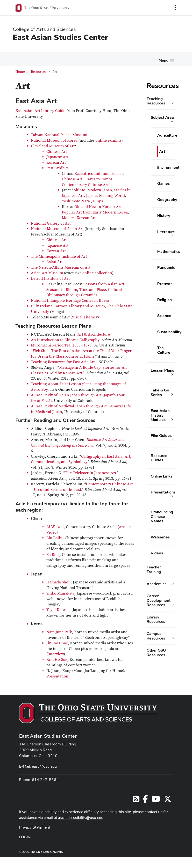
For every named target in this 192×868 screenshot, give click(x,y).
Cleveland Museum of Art (53, 146)
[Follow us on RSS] (136, 800)
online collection (97, 273)
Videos (157, 553)
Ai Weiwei (55, 527)
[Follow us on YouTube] (156, 800)
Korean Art (56, 162)
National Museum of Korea (54, 140)
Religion (164, 300)
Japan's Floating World (105, 196)
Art (162, 151)
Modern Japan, (101, 190)
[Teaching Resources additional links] (173, 103)
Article (125, 527)
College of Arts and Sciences (44, 29)
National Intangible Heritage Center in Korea (70, 301)
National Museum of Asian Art (57, 229)
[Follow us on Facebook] (145, 800)
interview (56, 654)
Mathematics (169, 252)
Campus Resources (156, 636)
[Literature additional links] (172, 236)
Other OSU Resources (156, 652)
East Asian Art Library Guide (41, 111)
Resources (39, 72)
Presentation (57, 676)
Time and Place (92, 290)
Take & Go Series (160, 392)
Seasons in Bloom (62, 290)
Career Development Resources (159, 600)
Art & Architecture (94, 334)
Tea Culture (164, 350)
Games (164, 183)
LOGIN (25, 837)
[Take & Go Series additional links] (172, 395)
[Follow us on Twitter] (168, 800)
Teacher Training (154, 569)
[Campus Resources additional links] (173, 638)
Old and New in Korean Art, (99, 207)
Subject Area (162, 117)
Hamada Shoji (58, 582)
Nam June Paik (59, 632)
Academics (156, 584)
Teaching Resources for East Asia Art (63, 362)
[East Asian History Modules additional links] (172, 419)
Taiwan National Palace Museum (59, 135)
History (164, 216)
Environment (168, 167)
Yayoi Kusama (58, 610)
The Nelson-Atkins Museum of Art (61, 267)
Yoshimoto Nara (76, 201)
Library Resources (156, 619)
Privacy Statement (35, 827)
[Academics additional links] (173, 584)
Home (20, 72)
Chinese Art (57, 152)
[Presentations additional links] (172, 496)
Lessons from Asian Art (104, 284)
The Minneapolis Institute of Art (59, 257)
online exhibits (108, 140)
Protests (165, 284)
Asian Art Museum (47, 273)
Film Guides (161, 436)
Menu (164, 60)
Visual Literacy (85, 317)
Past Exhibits (57, 168)
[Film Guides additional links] (172, 440)
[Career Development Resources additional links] (173, 605)
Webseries (160, 537)
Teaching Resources (156, 101)
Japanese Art (57, 157)
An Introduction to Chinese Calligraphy (65, 340)
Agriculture (167, 135)
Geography (167, 200)
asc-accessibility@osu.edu (81, 818)
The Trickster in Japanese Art (91, 473)
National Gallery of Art (51, 223)
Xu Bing (53, 555)
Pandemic (166, 268)
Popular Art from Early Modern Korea (95, 212)
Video (51, 532)
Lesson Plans (162, 370)
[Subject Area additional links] (172, 122)
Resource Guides (159, 458)
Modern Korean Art (79, 218)
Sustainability (169, 332)
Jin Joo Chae (57, 643)
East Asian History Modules (160, 415)
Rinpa (98, 201)
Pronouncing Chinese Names (162, 516)
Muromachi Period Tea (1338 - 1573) (62, 345)
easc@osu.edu (44, 766)
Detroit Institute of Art (50, 279)
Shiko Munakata (60, 593)
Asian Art (55, 262)
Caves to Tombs (99, 179)
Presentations (163, 492)
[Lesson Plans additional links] (172, 375)
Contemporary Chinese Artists (88, 185)
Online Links (162, 476)
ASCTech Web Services (158, 861)
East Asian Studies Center (60, 37)
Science (164, 316)
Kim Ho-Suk (57, 660)
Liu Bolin (54, 538)
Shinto (80, 190)
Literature (166, 232)
